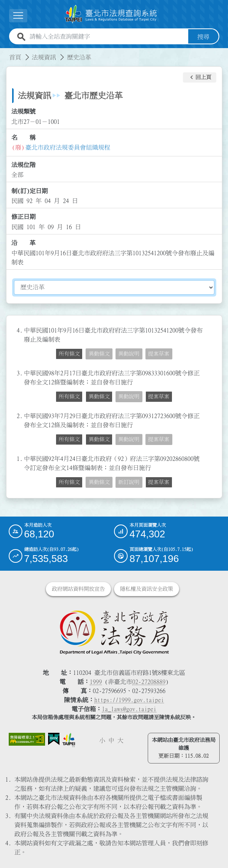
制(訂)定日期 (30, 190)
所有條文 (69, 354)
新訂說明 (129, 482)
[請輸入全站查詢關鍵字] (107, 36)
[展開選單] (18, 16)
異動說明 (129, 354)
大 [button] (120, 740)
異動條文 (99, 354)
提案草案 (159, 354)
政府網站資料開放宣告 (78, 589)
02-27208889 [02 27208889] (149, 682)
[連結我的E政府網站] (54, 739)
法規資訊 (44, 57)
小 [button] (102, 740)
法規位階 (23, 165)
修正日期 (23, 217)
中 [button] (111, 740)
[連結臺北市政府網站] (69, 740)
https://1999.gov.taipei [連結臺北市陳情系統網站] (129, 700)
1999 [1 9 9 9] (96, 682)
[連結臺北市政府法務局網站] (114, 632)
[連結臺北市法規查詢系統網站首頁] (111, 14)
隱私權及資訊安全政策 (147, 589)
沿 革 (23, 243)
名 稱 (23, 137)
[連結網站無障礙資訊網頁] (27, 739)
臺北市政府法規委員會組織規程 (68, 147)
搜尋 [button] (203, 36)
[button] (200, 77)
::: (5, 52)
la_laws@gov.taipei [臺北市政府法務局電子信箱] (129, 709)
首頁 (15, 57)
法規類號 (23, 111)
